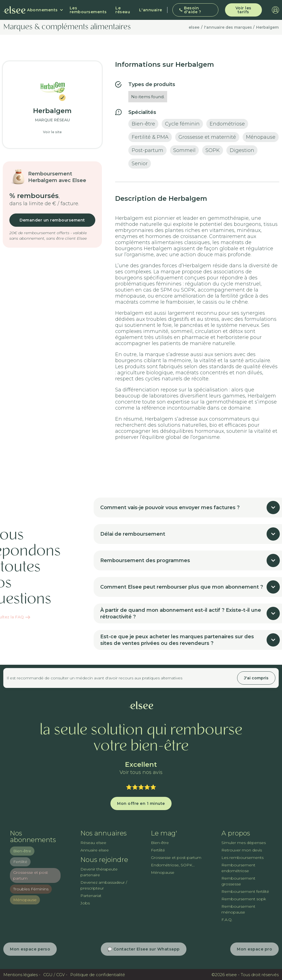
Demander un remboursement (52, 220)
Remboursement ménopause (238, 909)
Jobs (85, 903)
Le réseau (123, 10)
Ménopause (25, 900)
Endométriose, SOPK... (173, 865)
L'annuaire (151, 10)
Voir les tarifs (243, 10)
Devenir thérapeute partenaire (99, 872)
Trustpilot (141, 780)
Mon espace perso (30, 949)
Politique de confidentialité (98, 975)
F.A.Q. (227, 920)
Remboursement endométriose (238, 868)
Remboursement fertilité (245, 891)
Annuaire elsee (95, 850)
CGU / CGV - (55, 975)
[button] (45, 10)
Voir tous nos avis (141, 772)
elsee (194, 27)
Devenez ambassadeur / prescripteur (104, 885)
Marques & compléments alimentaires (67, 27)
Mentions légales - (22, 975)
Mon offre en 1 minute (141, 803)
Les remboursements (88, 10)
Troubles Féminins (31, 889)
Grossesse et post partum (31, 875)
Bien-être (22, 851)
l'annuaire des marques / (229, 27)
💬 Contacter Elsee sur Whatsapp (144, 949)
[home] (14, 10)
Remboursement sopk (244, 899)
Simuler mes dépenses (244, 843)
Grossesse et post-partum (176, 858)
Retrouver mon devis (242, 850)
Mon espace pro (254, 949)
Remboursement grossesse (238, 881)
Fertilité (20, 862)
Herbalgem (267, 27)
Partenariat (91, 896)
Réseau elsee (93, 843)
